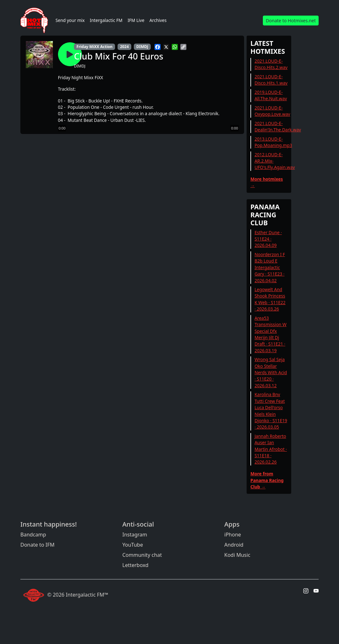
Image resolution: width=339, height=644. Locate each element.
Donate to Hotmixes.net (291, 21)
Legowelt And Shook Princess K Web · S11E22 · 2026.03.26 (270, 299)
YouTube (133, 545)
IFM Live (136, 20)
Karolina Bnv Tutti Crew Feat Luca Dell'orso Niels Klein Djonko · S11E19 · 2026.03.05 (271, 411)
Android (234, 545)
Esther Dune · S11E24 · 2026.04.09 (268, 239)
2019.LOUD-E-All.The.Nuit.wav (271, 95)
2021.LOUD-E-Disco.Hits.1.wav (271, 80)
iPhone (233, 535)
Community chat (142, 555)
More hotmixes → (267, 182)
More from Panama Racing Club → (267, 480)
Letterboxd (135, 565)
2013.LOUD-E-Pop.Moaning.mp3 (273, 142)
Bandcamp (33, 535)
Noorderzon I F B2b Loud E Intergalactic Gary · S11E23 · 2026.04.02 (270, 267)
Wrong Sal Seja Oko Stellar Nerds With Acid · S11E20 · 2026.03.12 (271, 372)
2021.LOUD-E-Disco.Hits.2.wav (271, 64)
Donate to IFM (37, 545)
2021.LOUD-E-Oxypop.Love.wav (272, 111)
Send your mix (70, 20)
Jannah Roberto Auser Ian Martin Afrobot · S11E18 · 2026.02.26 (271, 449)
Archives (158, 20)
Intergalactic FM (106, 20)
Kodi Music (237, 555)
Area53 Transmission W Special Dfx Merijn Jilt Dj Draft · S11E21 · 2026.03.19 (270, 334)
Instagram (135, 535)
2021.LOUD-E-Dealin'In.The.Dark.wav (278, 126)
